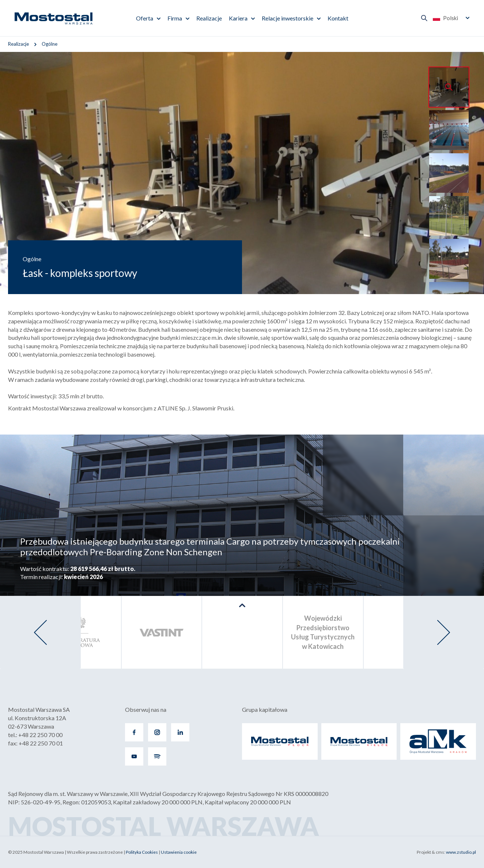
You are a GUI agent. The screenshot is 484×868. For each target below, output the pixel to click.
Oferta (145, 18)
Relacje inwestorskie (288, 18)
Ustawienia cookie (179, 852)
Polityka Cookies (142, 852)
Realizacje (209, 18)
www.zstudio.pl (461, 852)
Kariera (238, 18)
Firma (175, 18)
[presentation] (40, 632)
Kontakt (338, 18)
